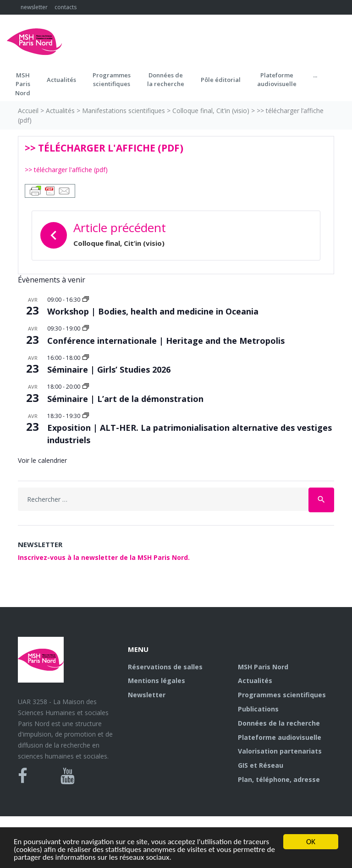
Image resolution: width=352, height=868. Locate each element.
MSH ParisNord (23, 84)
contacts (66, 7)
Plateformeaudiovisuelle (277, 80)
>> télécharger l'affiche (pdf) (66, 170)
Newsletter (147, 695)
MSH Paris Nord (263, 667)
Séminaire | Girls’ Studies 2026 (109, 369)
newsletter (34, 7)
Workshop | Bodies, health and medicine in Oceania (153, 311)
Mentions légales (157, 681)
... (315, 75)
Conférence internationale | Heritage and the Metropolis (166, 341)
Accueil (28, 111)
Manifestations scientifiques (124, 111)
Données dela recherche (166, 80)
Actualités (61, 80)
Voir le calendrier (42, 460)
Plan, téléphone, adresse (279, 779)
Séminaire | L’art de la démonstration (125, 399)
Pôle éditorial (221, 80)
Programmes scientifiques (112, 80)
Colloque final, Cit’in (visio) (211, 111)
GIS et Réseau (261, 765)
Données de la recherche (279, 723)
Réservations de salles (165, 667)
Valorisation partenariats (280, 751)
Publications (258, 709)
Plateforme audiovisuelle (280, 737)
